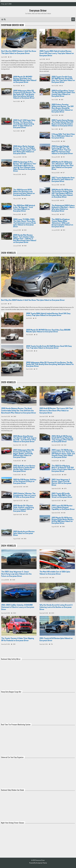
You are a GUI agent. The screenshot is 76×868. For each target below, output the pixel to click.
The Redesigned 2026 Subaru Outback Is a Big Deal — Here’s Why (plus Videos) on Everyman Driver (63, 208)
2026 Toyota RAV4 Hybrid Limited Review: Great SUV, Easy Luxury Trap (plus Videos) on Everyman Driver (57, 53)
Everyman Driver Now (12, 25)
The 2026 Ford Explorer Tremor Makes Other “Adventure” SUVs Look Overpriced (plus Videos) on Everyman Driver (62, 223)
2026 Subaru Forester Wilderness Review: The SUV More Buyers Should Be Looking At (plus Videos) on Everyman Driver (63, 108)
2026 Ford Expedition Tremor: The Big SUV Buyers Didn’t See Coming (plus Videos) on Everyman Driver (63, 93)
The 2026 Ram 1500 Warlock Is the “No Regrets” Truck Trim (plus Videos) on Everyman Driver (24, 208)
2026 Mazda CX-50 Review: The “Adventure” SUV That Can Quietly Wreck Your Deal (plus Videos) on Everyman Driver (62, 165)
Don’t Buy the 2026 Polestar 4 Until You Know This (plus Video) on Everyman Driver (19, 52)
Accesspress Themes (41, 863)
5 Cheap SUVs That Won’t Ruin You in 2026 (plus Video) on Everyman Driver (63, 136)
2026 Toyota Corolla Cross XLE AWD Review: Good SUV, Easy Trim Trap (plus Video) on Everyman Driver (63, 79)
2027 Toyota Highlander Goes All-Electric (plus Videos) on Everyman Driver (63, 179)
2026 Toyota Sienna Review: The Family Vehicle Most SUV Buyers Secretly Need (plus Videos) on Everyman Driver (63, 123)
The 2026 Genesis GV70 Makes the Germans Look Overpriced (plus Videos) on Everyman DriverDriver (24, 192)
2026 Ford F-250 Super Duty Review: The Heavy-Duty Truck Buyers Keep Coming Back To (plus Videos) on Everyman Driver (24, 124)
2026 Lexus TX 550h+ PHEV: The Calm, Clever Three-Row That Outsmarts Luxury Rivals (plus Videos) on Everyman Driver (25, 223)
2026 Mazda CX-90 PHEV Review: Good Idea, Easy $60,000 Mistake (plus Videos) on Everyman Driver (25, 79)
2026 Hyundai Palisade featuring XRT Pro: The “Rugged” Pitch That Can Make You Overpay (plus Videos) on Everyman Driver (62, 150)
